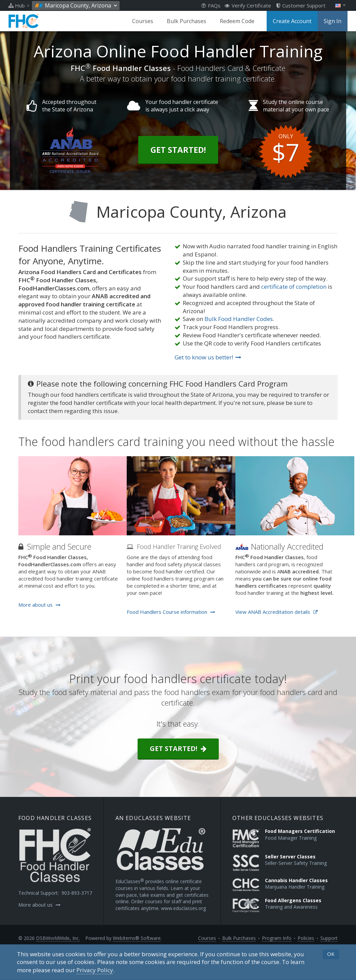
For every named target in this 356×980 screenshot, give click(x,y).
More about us (39, 605)
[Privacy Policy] (95, 970)
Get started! (178, 749)
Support (329, 938)
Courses (143, 21)
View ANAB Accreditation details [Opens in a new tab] (277, 612)
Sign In (333, 21)
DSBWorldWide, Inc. (58, 938)
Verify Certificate (248, 5)
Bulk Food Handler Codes (239, 319)
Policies (306, 938)
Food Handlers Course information (171, 612)
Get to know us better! (208, 357)
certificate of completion (294, 287)
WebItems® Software (137, 938)
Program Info (277, 938)
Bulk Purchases (186, 21)
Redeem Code (237, 21)
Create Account (292, 21)
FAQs (211, 5)
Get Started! (178, 150)
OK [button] (331, 954)
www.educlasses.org (183, 908)
